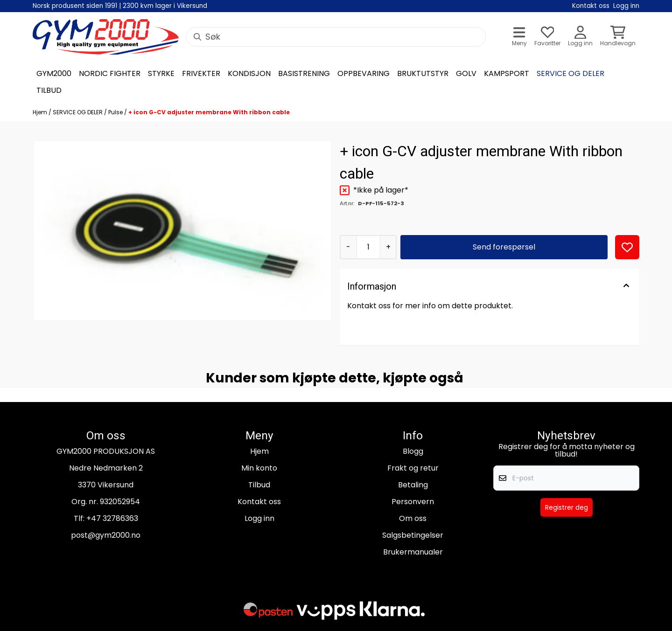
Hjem (41, 112)
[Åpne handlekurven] (618, 37)
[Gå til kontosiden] (580, 37)
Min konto (259, 468)
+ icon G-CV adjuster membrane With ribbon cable (209, 112)
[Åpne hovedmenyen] (519, 37)
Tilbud (259, 485)
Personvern (413, 502)
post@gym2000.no (106, 535)
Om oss (413, 518)
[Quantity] (368, 247)
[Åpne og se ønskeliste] (547, 37)
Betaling (413, 485)
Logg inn (259, 518)
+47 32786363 (112, 518)
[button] (627, 247)
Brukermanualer (413, 552)
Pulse (116, 112)
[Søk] (336, 37)
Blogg (413, 451)
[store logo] (106, 37)
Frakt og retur (413, 468)
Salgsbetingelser (413, 535)
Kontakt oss (259, 502)
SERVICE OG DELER (78, 112)
